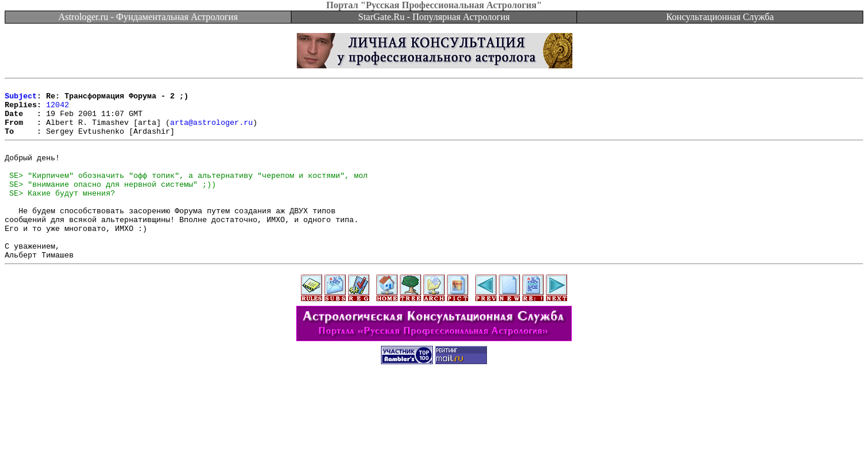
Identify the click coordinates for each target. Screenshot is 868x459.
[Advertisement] (434, 432)
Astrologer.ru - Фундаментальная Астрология (148, 17)
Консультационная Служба (720, 17)
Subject (21, 99)
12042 (57, 110)
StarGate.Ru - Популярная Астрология (434, 17)
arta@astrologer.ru (211, 131)
